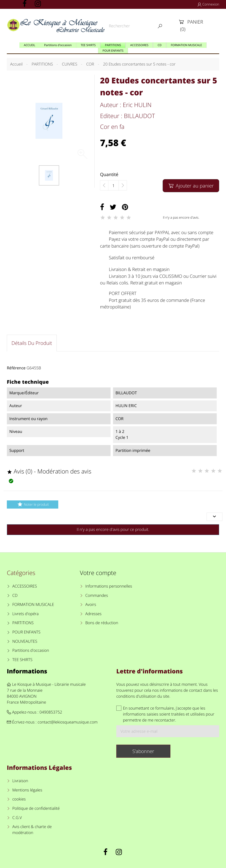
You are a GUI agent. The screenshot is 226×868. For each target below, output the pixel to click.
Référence (16, 368)
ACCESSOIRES (25, 586)
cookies (19, 799)
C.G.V (17, 818)
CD (15, 596)
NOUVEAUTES (25, 641)
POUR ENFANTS (26, 632)
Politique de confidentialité (36, 808)
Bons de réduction (102, 623)
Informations (27, 671)
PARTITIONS (23, 623)
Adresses (93, 614)
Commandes (97, 596)
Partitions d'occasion (31, 650)
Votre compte (98, 573)
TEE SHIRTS (22, 660)
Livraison (20, 781)
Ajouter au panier (191, 186)
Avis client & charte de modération (32, 830)
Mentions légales (27, 790)
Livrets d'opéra (25, 614)
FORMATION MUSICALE (33, 605)
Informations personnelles (109, 586)
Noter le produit (33, 504)
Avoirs (91, 605)
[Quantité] (113, 186)
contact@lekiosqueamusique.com (68, 722)
